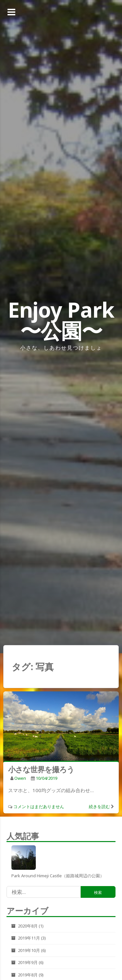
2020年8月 (28, 926)
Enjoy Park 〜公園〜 (61, 320)
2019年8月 (28, 975)
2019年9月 (28, 962)
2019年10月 (29, 950)
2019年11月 (29, 938)
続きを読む (99, 807)
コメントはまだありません (39, 807)
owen (20, 778)
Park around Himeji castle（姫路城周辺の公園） (58, 876)
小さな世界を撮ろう (41, 769)
